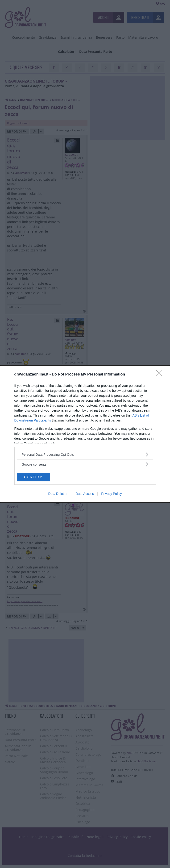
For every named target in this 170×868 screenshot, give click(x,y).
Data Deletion (58, 494)
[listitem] (85, 454)
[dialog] (85, 434)
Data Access (85, 494)
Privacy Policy (111, 494)
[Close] (161, 375)
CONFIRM (33, 477)
